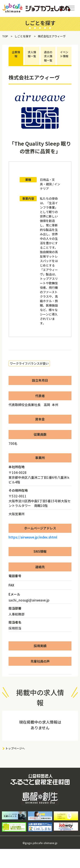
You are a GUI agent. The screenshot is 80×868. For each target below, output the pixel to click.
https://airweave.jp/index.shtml (33, 537)
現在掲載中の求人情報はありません (40, 725)
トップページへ (15, 748)
